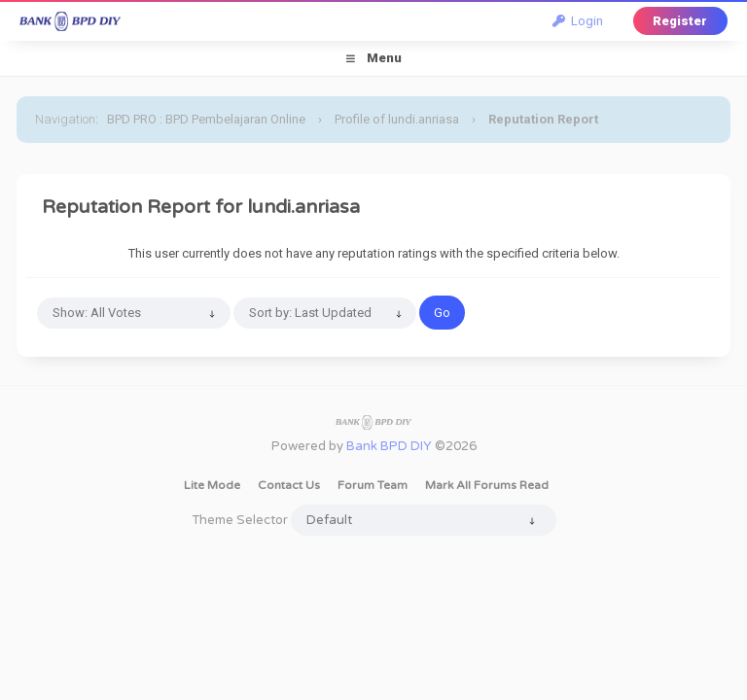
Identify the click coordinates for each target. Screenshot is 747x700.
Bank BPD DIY (389, 446)
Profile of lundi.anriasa (397, 119)
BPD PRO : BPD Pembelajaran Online (206, 119)
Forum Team (373, 485)
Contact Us (289, 485)
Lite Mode (212, 485)
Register (680, 21)
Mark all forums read (487, 485)
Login (578, 21)
